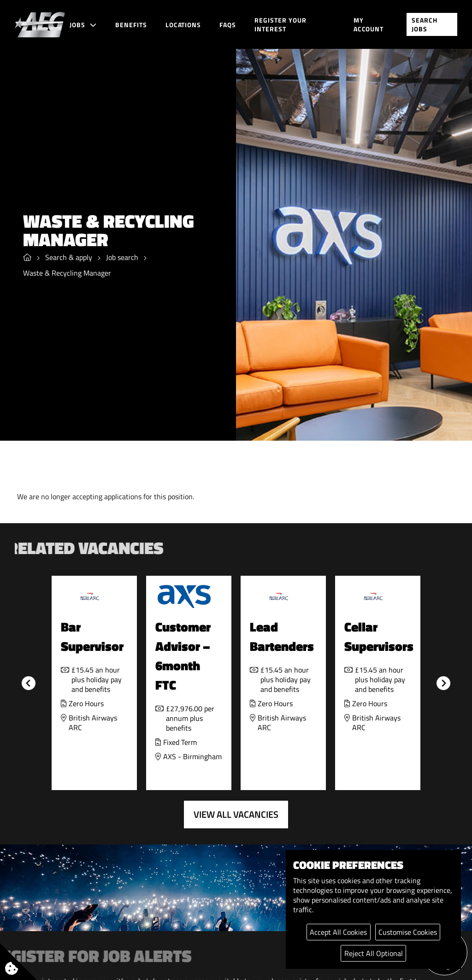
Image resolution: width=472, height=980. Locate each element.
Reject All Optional (374, 953)
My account (369, 24)
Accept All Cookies (338, 932)
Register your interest (280, 24)
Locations (183, 25)
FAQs (228, 25)
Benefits (131, 25)
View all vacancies (236, 814)
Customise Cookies (408, 932)
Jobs (77, 25)
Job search (122, 258)
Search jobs (425, 24)
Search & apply (69, 258)
